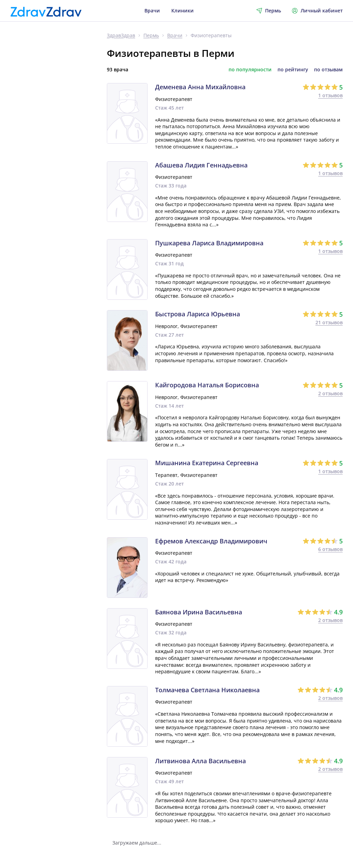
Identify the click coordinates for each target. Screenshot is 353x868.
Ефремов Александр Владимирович (211, 541)
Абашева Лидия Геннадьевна (201, 165)
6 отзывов (330, 549)
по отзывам (328, 70)
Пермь (151, 36)
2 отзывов (330, 393)
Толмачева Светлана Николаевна (207, 690)
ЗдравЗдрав (121, 36)
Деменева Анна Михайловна (200, 87)
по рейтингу (293, 70)
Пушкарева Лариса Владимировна (209, 243)
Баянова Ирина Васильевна (199, 612)
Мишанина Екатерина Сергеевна (207, 463)
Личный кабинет (317, 11)
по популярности (250, 70)
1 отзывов (330, 95)
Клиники (183, 11)
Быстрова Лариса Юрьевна (198, 314)
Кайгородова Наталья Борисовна (207, 385)
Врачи (152, 11)
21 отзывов (329, 322)
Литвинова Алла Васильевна (200, 761)
